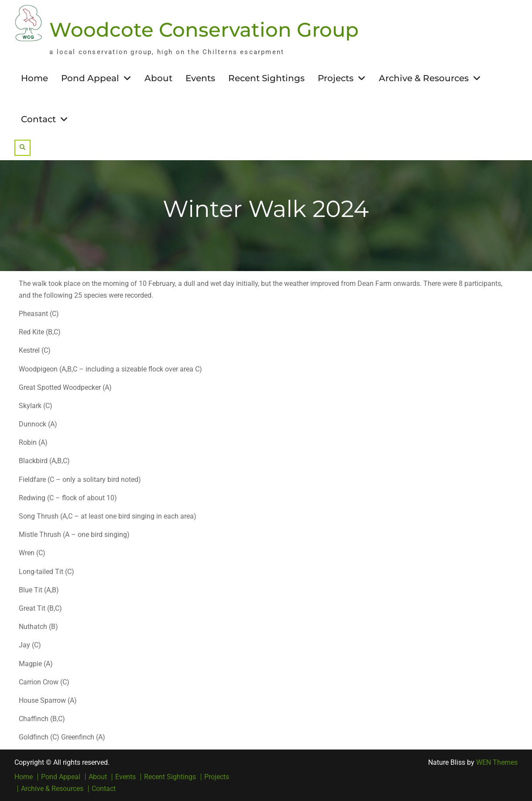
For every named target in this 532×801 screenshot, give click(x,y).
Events (200, 78)
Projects (336, 78)
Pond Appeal (90, 78)
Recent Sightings (266, 78)
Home (34, 78)
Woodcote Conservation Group (204, 29)
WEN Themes (497, 762)
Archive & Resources (424, 78)
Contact (38, 119)
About (158, 78)
